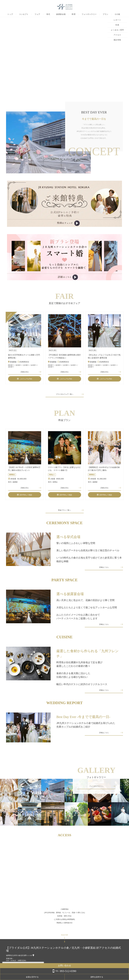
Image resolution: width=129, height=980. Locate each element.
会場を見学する (100, 977)
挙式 (48, 14)
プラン (106, 14)
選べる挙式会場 (68, 539)
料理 (74, 14)
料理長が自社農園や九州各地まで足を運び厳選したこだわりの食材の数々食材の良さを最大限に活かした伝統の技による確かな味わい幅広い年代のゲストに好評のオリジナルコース (82, 678)
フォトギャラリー (89, 14)
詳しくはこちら (25, 974)
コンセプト (24, 14)
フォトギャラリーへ (96, 792)
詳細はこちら (104, 570)
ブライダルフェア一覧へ (64, 395)
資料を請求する (119, 977)
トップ (10, 14)
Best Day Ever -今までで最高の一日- (83, 722)
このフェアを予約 (25, 380)
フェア (37, 14)
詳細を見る (25, 372)
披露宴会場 (61, 14)
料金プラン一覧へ (64, 512)
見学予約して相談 (25, 497)
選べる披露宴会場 (70, 597)
